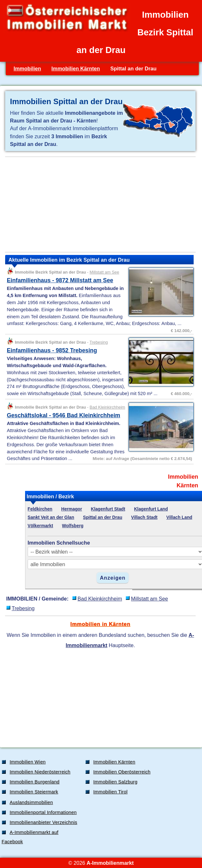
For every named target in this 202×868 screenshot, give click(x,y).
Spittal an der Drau (103, 517)
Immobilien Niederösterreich (40, 772)
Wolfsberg (73, 526)
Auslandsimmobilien (31, 802)
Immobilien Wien (28, 762)
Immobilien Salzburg (115, 782)
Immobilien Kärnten (76, 68)
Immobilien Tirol (110, 792)
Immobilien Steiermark (34, 792)
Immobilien (27, 68)
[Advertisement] (100, 204)
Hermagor (72, 509)
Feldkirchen (40, 509)
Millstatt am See (105, 272)
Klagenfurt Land (151, 509)
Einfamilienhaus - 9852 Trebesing (52, 350)
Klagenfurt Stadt (108, 509)
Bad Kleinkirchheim (107, 407)
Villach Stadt (144, 517)
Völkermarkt (40, 526)
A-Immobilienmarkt (110, 863)
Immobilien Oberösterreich (122, 772)
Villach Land (179, 517)
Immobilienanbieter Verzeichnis (43, 822)
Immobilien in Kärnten (100, 624)
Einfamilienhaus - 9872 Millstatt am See (60, 280)
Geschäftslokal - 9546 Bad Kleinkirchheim (64, 415)
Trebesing (99, 342)
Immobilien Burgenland (35, 782)
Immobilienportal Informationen (43, 812)
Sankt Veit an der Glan (51, 517)
